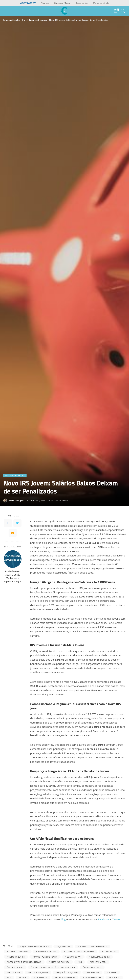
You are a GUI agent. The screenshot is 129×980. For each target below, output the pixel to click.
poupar (113, 972)
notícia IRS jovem (39, 972)
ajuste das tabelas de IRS (35, 946)
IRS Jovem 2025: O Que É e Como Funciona (54, 967)
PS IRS (23, 978)
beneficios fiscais (47, 952)
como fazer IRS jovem (46, 957)
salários (115, 978)
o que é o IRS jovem (67, 972)
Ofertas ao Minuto (101, 3)
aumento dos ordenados (93, 946)
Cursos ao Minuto (62, 3)
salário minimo (93, 978)
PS (10, 978)
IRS (80, 962)
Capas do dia (81, 3)
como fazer (110, 952)
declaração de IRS (100, 957)
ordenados (93, 972)
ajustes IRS (64, 946)
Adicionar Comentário (58, 501)
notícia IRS (14, 972)
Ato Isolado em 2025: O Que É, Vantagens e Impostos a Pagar (13, 576)
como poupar (74, 957)
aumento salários (18, 952)
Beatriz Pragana (17, 501)
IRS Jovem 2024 (99, 962)
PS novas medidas (66, 978)
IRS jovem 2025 (16, 967)
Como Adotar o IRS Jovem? (80, 952)
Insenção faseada (60, 962)
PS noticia (41, 978)
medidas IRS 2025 (93, 967)
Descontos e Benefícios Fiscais (25, 962)
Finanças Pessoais (15, 475)
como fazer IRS (17, 957)
